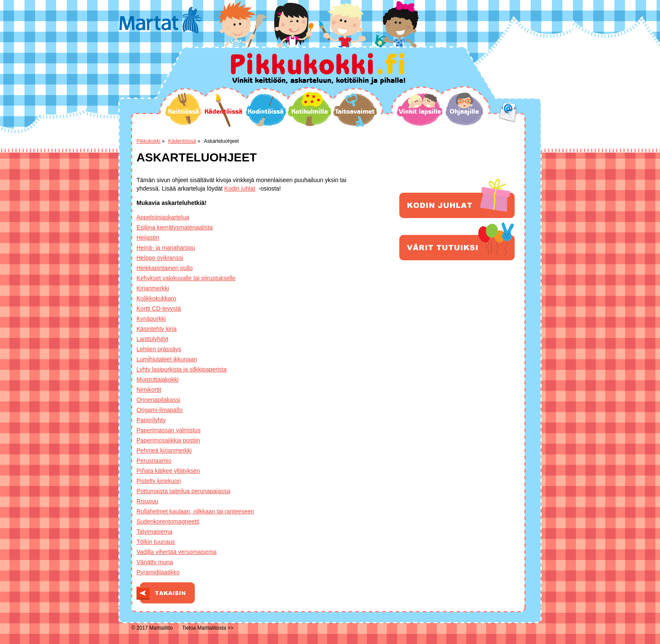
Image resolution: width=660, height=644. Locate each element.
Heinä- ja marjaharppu (166, 248)
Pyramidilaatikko (158, 572)
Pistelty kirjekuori (159, 481)
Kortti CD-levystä (159, 308)
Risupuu (147, 501)
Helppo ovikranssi (160, 258)
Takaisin (166, 593)
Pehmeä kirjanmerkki (164, 450)
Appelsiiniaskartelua (163, 217)
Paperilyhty (151, 420)
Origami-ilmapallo (160, 410)
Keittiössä (183, 109)
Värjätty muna (155, 562)
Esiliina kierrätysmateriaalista (175, 227)
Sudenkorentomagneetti (168, 521)
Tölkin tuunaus (156, 542)
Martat (160, 20)
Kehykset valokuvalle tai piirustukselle (186, 278)
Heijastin (148, 237)
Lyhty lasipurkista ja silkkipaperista (181, 369)
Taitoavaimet (355, 110)
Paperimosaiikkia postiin (168, 440)
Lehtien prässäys (159, 349)
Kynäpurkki (151, 319)
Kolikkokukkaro (156, 298)
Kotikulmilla (310, 109)
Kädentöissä (223, 110)
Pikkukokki (149, 141)
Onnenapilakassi (158, 400)
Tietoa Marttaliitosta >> (208, 628)
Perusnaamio (154, 461)
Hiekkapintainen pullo (165, 268)
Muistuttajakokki (158, 379)
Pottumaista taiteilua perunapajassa (183, 491)
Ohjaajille (464, 109)
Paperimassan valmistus (169, 430)
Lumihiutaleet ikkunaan (167, 359)
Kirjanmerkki (153, 288)
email (508, 112)
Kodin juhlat (240, 188)
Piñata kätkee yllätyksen (168, 471)
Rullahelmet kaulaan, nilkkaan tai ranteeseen (195, 511)
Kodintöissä (266, 110)
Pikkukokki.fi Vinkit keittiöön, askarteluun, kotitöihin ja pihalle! (318, 69)
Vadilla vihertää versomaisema (177, 552)
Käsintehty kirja (157, 329)
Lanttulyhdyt (153, 339)
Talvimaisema (154, 532)
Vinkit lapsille (420, 109)
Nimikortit (149, 390)
